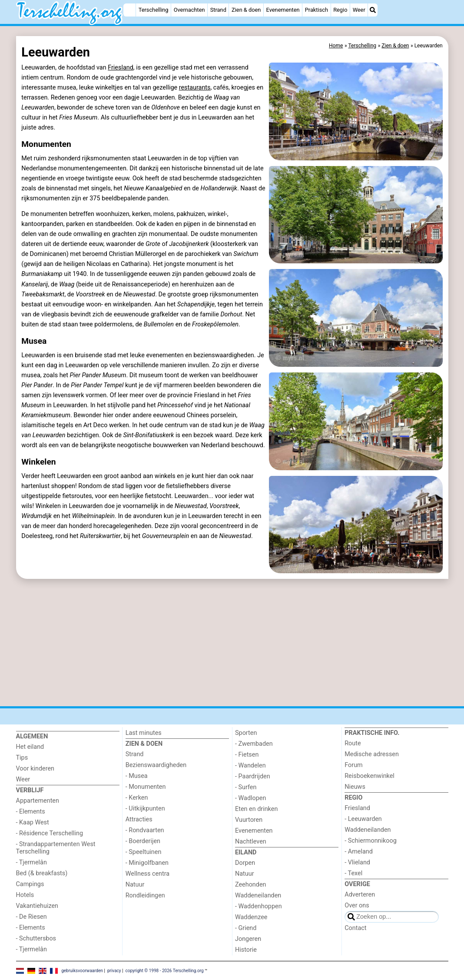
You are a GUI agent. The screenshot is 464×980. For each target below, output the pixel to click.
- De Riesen (31, 917)
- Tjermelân (31, 862)
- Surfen (246, 787)
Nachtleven (251, 842)
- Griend (246, 928)
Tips (22, 758)
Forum (353, 765)
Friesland (121, 68)
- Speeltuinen (144, 852)
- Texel (353, 873)
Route (353, 743)
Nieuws (355, 787)
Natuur (135, 885)
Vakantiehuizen (37, 906)
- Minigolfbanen (147, 863)
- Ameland (359, 852)
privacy (114, 970)
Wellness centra (147, 874)
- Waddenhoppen (259, 906)
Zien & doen (246, 10)
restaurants (195, 88)
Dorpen (245, 863)
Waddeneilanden (258, 895)
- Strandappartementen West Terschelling (56, 848)
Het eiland (30, 747)
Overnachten (189, 10)
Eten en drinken (256, 809)
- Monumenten (146, 787)
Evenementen (283, 10)
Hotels (25, 895)
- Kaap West (33, 822)
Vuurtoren (249, 820)
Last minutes (144, 733)
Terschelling (154, 10)
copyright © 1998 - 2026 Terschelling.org (164, 970)
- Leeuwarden (363, 819)
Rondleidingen (145, 895)
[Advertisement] (232, 643)
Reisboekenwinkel (370, 776)
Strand (218, 10)
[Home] (129, 10)
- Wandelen (250, 766)
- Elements (31, 812)
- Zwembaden (254, 744)
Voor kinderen (35, 769)
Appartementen (38, 801)
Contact (355, 928)
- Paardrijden (253, 776)
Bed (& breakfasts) (42, 873)
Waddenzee (251, 917)
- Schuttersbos (36, 938)
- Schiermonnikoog (371, 841)
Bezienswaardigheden (156, 765)
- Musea (137, 776)
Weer (359, 10)
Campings (30, 884)
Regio (340, 10)
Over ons (357, 905)
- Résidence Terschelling (50, 833)
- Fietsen (247, 755)
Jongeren (248, 939)
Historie (246, 950)
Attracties (139, 819)
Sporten (246, 733)
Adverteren (360, 895)
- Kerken (137, 798)
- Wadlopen (250, 798)
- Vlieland (357, 862)
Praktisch (317, 10)
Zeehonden (251, 885)
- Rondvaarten (145, 830)
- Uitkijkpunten (145, 809)
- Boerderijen (143, 841)
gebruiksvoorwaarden (82, 970)
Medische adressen (372, 754)
